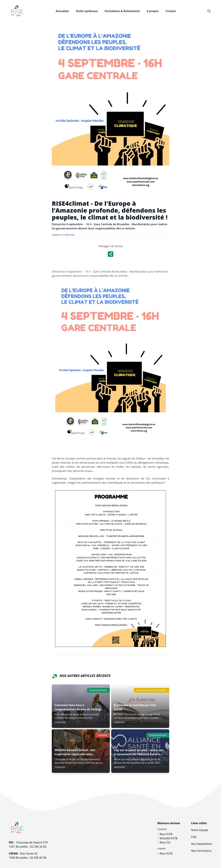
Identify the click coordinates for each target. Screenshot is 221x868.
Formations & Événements (122, 11)
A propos (153, 11)
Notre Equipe (200, 830)
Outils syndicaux (87, 11)
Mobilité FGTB (167, 838)
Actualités (62, 11)
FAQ (194, 837)
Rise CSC (164, 842)
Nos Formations (201, 851)
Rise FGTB (165, 834)
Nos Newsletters (202, 844)
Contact (171, 11)
